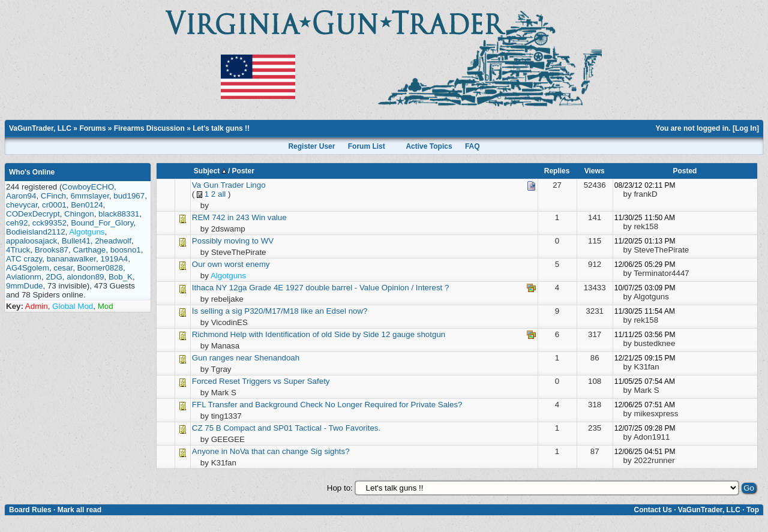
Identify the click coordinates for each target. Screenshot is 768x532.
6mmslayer (89, 196)
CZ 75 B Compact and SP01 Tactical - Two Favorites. (286, 428)
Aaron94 (21, 196)
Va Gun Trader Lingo (229, 185)
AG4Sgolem (28, 268)
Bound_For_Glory (102, 223)
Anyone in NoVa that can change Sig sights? (271, 451)
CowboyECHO (88, 187)
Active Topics (429, 146)
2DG (54, 277)
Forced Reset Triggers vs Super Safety (261, 381)
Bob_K (121, 277)
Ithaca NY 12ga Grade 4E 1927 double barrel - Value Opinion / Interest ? (321, 288)
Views (595, 171)
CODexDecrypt (33, 214)
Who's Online (32, 172)
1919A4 (114, 259)
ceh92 (17, 223)
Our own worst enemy (231, 264)
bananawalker (71, 259)
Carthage (89, 250)
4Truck (18, 250)
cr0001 (54, 205)
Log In (746, 128)
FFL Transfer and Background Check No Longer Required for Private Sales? (327, 405)
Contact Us (652, 510)
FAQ (472, 146)
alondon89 (85, 277)
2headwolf (113, 241)
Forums (92, 128)
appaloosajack (31, 241)
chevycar (22, 205)
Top (753, 510)
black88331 (119, 214)
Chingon (79, 214)
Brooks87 (52, 250)
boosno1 (126, 250)
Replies (557, 171)
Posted (685, 171)
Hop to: (340, 488)
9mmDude (24, 286)
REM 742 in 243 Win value (239, 217)
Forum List (367, 146)
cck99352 (49, 223)
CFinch (53, 196)
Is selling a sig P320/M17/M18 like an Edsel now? (280, 311)
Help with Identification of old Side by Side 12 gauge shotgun (338, 334)
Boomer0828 (100, 268)
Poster (243, 171)
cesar (63, 268)
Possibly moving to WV (233, 241)
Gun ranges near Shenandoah (246, 358)
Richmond (210, 334)
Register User (311, 146)
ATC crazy (24, 259)
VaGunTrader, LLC (40, 128)
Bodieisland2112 (36, 232)
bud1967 (129, 196)
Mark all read (79, 510)
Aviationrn (24, 277)
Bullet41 (76, 241)
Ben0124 (87, 205)
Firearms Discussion (149, 128)
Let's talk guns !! (221, 128)
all (222, 194)
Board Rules (30, 510)
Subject (210, 171)
